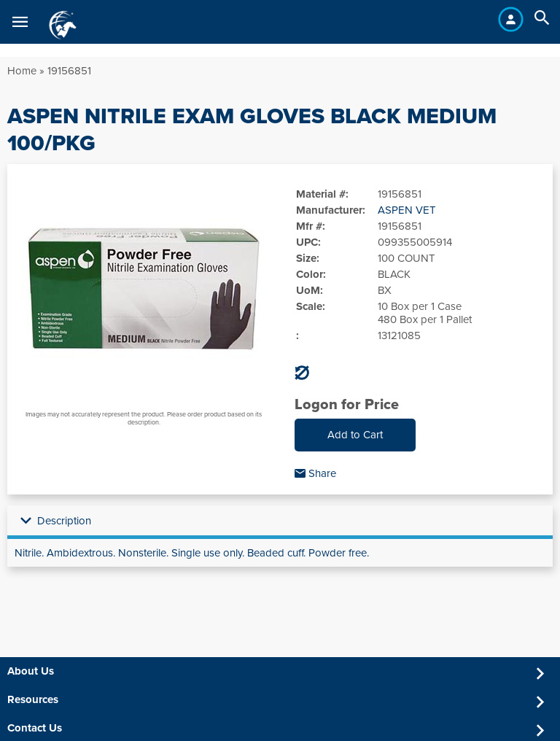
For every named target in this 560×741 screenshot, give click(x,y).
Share (315, 473)
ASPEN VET (407, 210)
